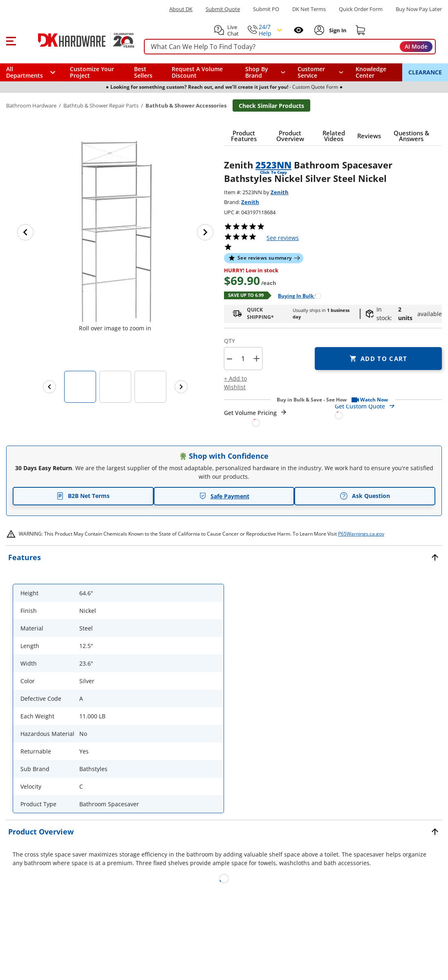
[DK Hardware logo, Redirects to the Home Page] (77, 40)
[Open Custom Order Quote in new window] (389, 410)
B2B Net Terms (83, 496)
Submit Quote (223, 9)
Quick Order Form (361, 9)
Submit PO (266, 9)
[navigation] (320, 72)
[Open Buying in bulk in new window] (297, 295)
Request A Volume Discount (197, 72)
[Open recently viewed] (299, 30)
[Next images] (181, 387)
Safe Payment (224, 496)
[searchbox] (290, 47)
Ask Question (365, 496)
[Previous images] (49, 387)
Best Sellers (143, 72)
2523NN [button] (273, 165)
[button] (11, 40)
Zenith (280, 192)
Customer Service (311, 72)
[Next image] (205, 232)
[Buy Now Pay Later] (419, 9)
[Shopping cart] (361, 30)
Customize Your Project (92, 72)
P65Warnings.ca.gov (361, 534)
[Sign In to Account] (337, 30)
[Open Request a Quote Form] (256, 418)
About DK (181, 9)
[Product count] (243, 359)
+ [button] (256, 358)
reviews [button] (283, 238)
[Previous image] (25, 232)
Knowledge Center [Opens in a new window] (371, 72)
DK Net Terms (309, 9)
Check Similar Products (271, 106)
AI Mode (416, 46)
